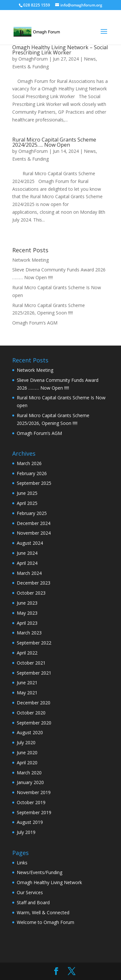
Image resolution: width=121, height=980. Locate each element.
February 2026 (32, 473)
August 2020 (30, 732)
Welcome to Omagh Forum (45, 922)
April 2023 (27, 623)
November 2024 (34, 533)
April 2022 (27, 653)
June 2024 (27, 553)
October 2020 (31, 713)
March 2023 (29, 633)
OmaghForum (33, 59)
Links (22, 863)
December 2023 (34, 583)
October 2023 (31, 593)
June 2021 (27, 683)
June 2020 (27, 752)
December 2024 (34, 523)
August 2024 (30, 543)
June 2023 (27, 603)
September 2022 (34, 643)
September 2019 (34, 812)
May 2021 (27, 693)
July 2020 (26, 742)
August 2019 (30, 822)
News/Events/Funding (40, 872)
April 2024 (27, 563)
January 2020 (30, 782)
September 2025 (34, 483)
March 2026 (29, 463)
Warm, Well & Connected (43, 912)
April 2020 (27, 763)
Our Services (30, 892)
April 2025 (27, 503)
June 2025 (27, 493)
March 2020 (29, 773)
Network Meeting (30, 260)
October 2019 (31, 802)
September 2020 (34, 723)
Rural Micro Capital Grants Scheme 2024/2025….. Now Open (54, 142)
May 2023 (27, 613)
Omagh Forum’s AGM (35, 323)
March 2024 (29, 573)
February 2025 (32, 513)
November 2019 (34, 792)
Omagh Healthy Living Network (49, 882)
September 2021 (34, 673)
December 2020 (34, 703)
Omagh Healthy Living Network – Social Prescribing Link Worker (60, 50)
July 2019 (26, 832)
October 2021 (31, 663)
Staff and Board (33, 902)
